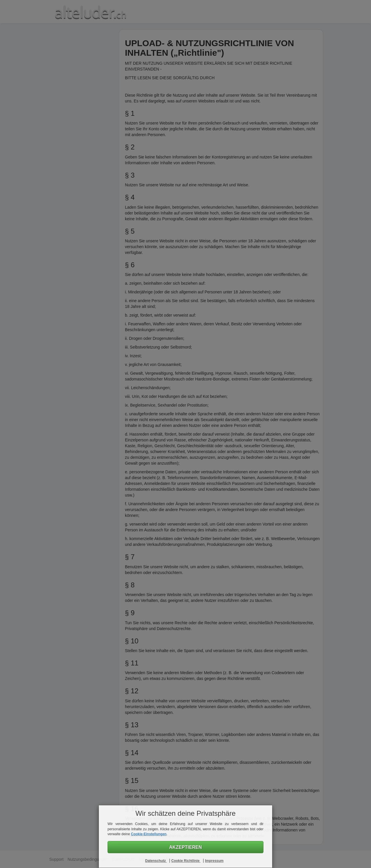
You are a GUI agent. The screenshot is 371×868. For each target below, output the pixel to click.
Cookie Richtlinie (186, 861)
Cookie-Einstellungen (149, 834)
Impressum (214, 861)
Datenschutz (156, 861)
